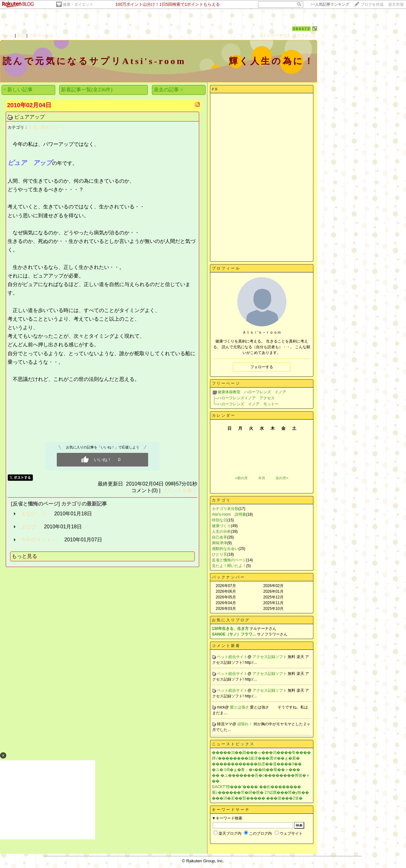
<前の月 (241, 478)
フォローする (262, 367)
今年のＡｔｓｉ (39, 540)
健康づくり (221, 526)
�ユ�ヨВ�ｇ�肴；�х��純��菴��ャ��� (256, 770)
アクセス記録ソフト (270, 657)
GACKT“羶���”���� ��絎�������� (256, 787)
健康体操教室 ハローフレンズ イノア (252, 392)
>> (330, 4)
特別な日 (219, 520)
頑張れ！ (245, 724)
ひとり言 (219, 554)
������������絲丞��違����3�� (257, 764)
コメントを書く (180, 490)
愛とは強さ (240, 707)
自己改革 (219, 537)
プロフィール (41, 35)
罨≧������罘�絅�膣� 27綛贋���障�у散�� (260, 793)
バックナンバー (229, 577)
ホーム (7, 35)
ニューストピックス (233, 744)
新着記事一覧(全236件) (87, 90)
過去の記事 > (168, 90)
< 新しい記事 (18, 90)
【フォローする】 (275, 35)
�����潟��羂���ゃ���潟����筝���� (261, 753)
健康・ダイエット (78, 4)
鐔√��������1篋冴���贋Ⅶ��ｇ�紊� (256, 758)
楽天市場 (396, 4)
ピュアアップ (29, 117)
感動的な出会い (225, 549)
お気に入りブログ (231, 620)
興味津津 (219, 543)
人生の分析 (221, 532)
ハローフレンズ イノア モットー (248, 404)
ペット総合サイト (232, 657)
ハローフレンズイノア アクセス (246, 398)
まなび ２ (34, 514)
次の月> (282, 478)
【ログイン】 (305, 35)
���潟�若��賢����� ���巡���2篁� (257, 798)
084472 (301, 29)
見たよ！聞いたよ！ (229, 566)
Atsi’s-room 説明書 (229, 514)
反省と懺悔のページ (47, 127)
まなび (29, 527)
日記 (21, 35)
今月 (262, 478)
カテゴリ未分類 (225, 509)
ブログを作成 (372, 4)
